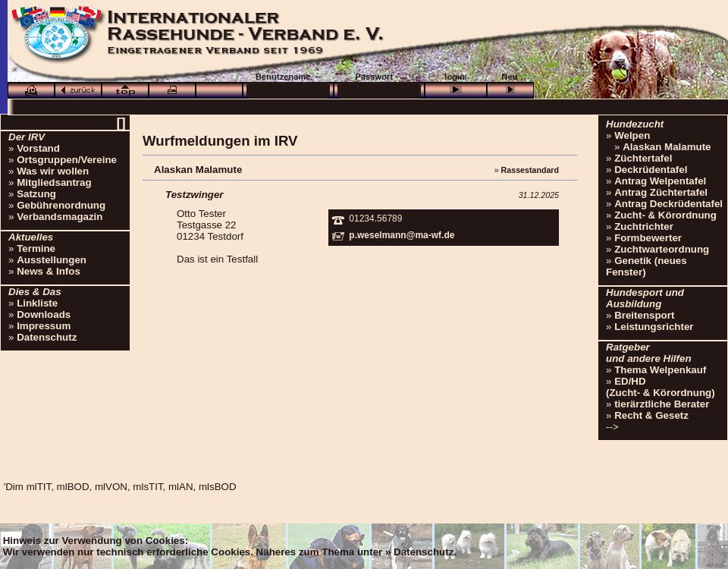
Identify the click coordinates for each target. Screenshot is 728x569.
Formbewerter (648, 238)
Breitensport (644, 315)
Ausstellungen (52, 260)
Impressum (44, 326)
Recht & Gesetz (651, 415)
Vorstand (38, 148)
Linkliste (37, 303)
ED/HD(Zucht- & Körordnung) (661, 387)
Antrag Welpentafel (660, 181)
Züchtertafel (643, 158)
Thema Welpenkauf (660, 370)
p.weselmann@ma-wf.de (402, 235)
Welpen (632, 135)
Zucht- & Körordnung (665, 215)
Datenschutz (47, 337)
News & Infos (49, 271)
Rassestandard (530, 170)
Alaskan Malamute (667, 147)
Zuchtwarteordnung (662, 249)
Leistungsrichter (654, 327)
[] (121, 123)
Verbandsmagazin (60, 217)
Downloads (44, 314)
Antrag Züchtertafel (661, 192)
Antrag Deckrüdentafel (668, 204)
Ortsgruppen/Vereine (67, 160)
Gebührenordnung (61, 205)
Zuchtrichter (644, 226)
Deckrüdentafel (651, 170)
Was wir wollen (53, 171)
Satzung (36, 194)
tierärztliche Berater (662, 404)
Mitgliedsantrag (54, 182)
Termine (36, 248)
